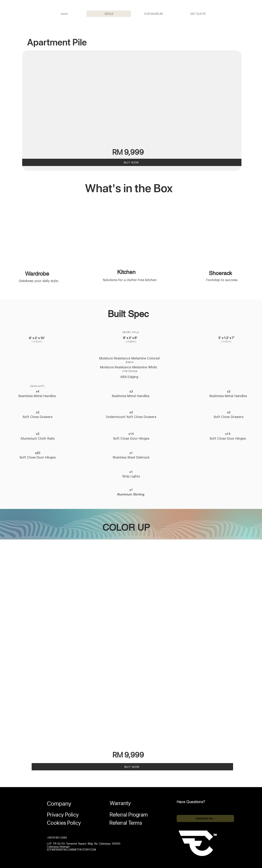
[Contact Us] (205, 818)
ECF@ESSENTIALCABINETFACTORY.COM (71, 850)
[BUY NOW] (132, 162)
